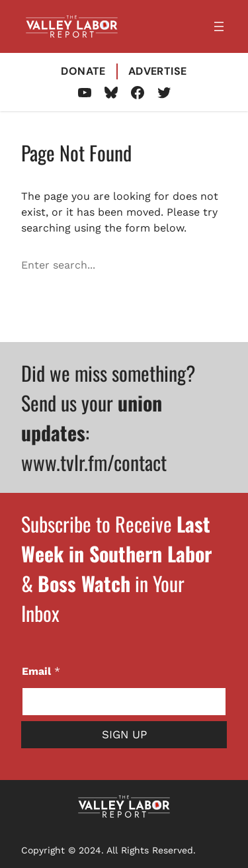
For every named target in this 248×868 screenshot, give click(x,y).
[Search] (219, 265)
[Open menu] (219, 26)
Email (41, 671)
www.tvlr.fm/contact (94, 462)
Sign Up (124, 734)
